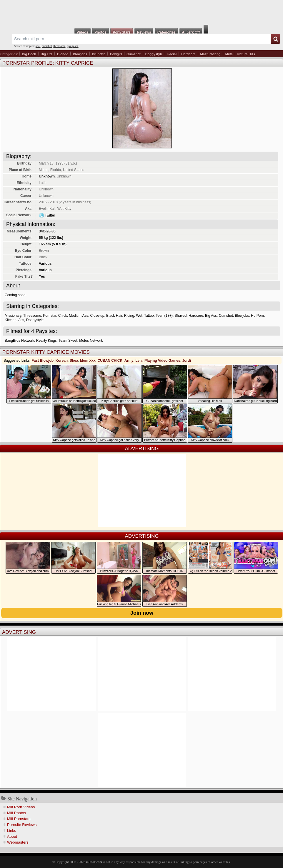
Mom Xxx (88, 361)
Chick (63, 316)
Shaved (181, 316)
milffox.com (94, 862)
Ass (21, 320)
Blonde (63, 54)
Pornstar (50, 316)
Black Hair (114, 316)
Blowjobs (80, 54)
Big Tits (46, 54)
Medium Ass (78, 316)
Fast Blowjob (43, 361)
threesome (59, 46)
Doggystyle (154, 54)
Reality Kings (46, 341)
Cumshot (134, 54)
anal (38, 46)
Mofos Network (91, 341)
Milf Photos (16, 813)
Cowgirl (116, 54)
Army (129, 361)
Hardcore (188, 54)
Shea (74, 361)
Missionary (13, 316)
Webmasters (18, 842)
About (12, 836)
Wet (139, 316)
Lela (139, 361)
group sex (73, 46)
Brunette (99, 54)
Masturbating (210, 54)
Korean (62, 361)
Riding (129, 316)
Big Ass (211, 316)
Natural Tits (246, 54)
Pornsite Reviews (22, 825)
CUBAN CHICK (110, 361)
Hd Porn (257, 316)
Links (11, 831)
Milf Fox (141, 12)
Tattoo (149, 316)
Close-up (97, 316)
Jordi (186, 361)
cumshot (47, 46)
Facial (172, 54)
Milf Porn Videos (21, 807)
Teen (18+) (164, 316)
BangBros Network (19, 341)
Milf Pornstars (19, 819)
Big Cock (29, 54)
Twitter (50, 215)
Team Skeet (68, 341)
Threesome (32, 316)
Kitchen (11, 320)
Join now (142, 613)
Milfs (229, 54)
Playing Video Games (162, 361)
